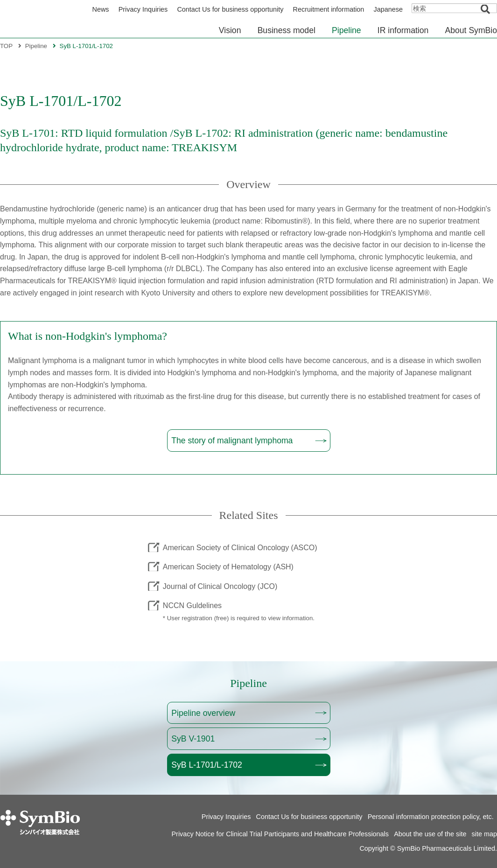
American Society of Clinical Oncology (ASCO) (240, 547)
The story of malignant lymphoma (232, 441)
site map (484, 834)
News (101, 9)
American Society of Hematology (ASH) (228, 567)
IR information (403, 30)
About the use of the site (430, 834)
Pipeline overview (203, 713)
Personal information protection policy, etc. (431, 817)
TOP (6, 46)
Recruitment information (329, 9)
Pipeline (346, 30)
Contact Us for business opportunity (230, 9)
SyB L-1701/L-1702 (207, 765)
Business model (287, 30)
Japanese (388, 9)
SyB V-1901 (193, 739)
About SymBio (471, 30)
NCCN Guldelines (192, 605)
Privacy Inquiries (143, 9)
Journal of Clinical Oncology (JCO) (220, 586)
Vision (230, 30)
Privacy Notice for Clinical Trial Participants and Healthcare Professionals (280, 834)
